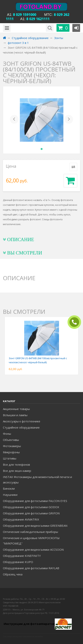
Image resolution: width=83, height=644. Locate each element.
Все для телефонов (16, 464)
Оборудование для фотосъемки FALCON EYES (35, 501)
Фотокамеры (12, 446)
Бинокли (9, 488)
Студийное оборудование (21, 427)
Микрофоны (11, 452)
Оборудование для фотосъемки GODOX (31, 507)
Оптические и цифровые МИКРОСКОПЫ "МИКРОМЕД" (31, 541)
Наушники (10, 495)
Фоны (7, 434)
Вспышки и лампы (15, 415)
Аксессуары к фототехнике (22, 421)
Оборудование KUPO (18, 562)
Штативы (10, 458)
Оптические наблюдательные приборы (30, 532)
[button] (14, 120)
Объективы (11, 440)
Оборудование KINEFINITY (22, 556)
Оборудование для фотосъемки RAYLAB (31, 568)
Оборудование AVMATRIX (21, 519)
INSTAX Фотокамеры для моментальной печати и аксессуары (37, 480)
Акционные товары (16, 409)
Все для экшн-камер (17, 471)
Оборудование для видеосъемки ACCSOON (33, 550)
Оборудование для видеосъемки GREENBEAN (35, 526)
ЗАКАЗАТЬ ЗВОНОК (76, 322)
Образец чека (13, 574)
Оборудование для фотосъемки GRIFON (31, 513)
